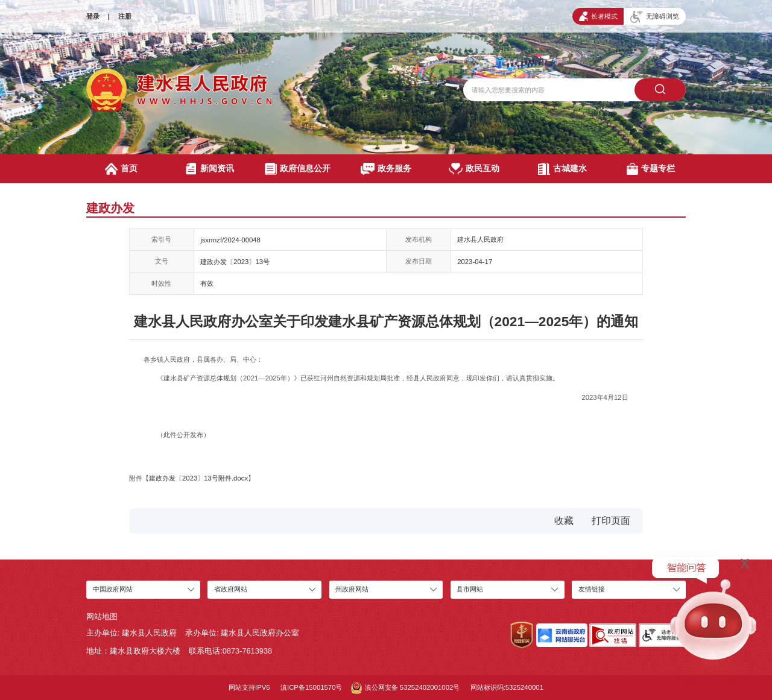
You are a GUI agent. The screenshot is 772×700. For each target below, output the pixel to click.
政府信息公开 (298, 169)
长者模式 (598, 16)
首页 (121, 169)
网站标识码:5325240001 (507, 687)
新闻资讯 (210, 169)
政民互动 (474, 169)
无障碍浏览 (655, 17)
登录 (93, 16)
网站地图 (102, 616)
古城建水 (562, 169)
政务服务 (386, 169)
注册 (125, 16)
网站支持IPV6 (249, 687)
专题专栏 (651, 169)
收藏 (564, 521)
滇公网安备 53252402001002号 (406, 688)
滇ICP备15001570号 (311, 687)
